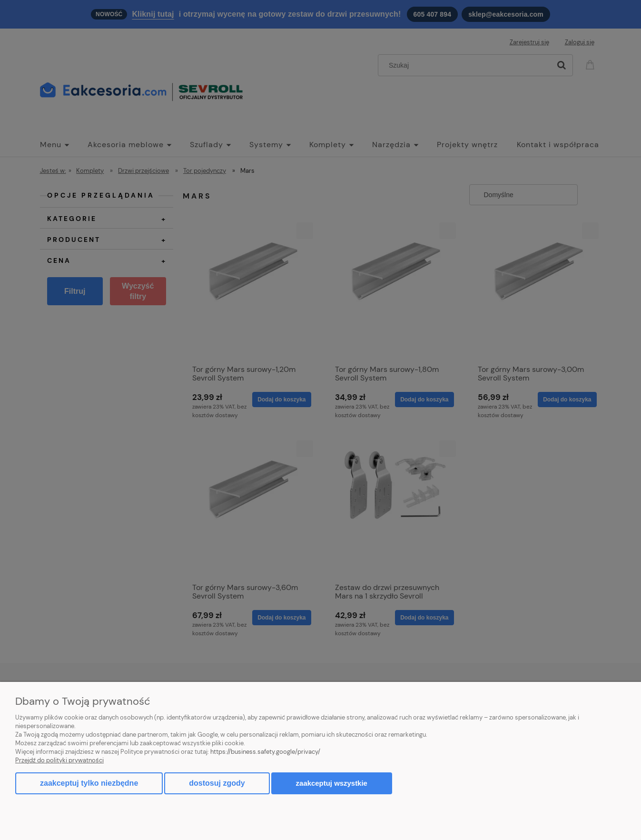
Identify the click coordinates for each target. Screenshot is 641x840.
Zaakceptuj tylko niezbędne (89, 783)
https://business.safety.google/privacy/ (265, 752)
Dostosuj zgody (217, 783)
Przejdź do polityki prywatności (59, 760)
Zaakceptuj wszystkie (332, 783)
